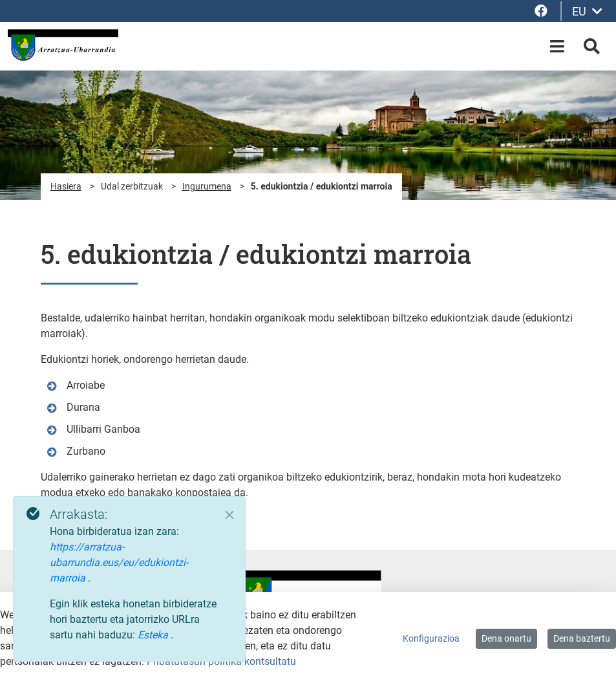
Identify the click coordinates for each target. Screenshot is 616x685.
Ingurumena (207, 186)
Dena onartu (506, 638)
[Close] (229, 515)
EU (587, 11)
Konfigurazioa (431, 638)
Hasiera (66, 186)
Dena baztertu (582, 638)
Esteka (154, 635)
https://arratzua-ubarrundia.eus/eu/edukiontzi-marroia (119, 562)
